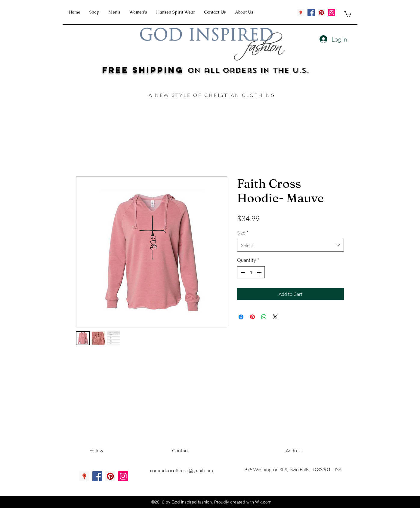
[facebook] (311, 13)
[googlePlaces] (301, 13)
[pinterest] (321, 13)
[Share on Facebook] (241, 317)
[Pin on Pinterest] (252, 317)
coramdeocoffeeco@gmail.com (182, 470)
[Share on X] (275, 317)
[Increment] (260, 272)
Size (243, 233)
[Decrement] (242, 272)
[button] (348, 14)
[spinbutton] (251, 272)
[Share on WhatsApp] (264, 317)
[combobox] (290, 245)
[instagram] (332, 13)
